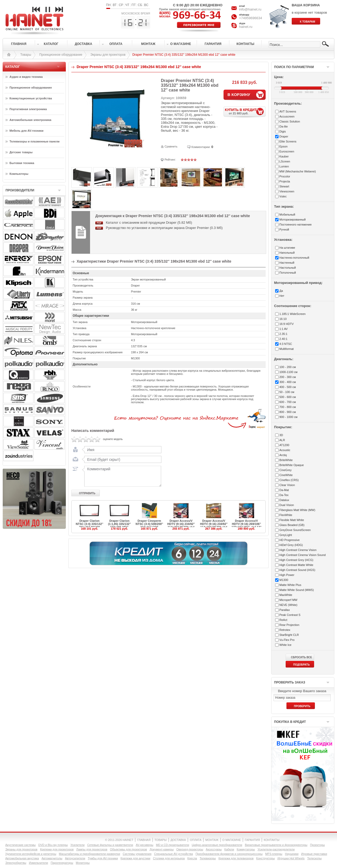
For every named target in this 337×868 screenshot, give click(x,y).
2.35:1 (283, 334)
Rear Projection (289, 625)
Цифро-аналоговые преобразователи (217, 845)
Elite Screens (288, 141)
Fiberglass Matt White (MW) (297, 510)
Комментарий (122, 476)
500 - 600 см (288, 397)
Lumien (284, 166)
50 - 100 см (287, 392)
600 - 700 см (288, 402)
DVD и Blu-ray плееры (53, 845)
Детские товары (21, 152)
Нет (282, 296)
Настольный (288, 268)
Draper (284, 136)
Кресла (192, 858)
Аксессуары (214, 849)
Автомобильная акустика (22, 858)
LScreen (285, 161)
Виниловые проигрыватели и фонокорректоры (276, 845)
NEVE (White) (288, 605)
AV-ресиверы (145, 845)
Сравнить (171, 146)
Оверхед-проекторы (190, 849)
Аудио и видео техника (26, 77)
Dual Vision (287, 505)
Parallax (285, 610)
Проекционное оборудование (61, 55)
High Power (287, 575)
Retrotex (285, 630)
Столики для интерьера (169, 858)
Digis (283, 131)
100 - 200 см (288, 367)
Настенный (287, 263)
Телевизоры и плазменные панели (34, 141)
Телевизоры (208, 858)
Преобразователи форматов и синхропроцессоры (229, 854)
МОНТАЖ (212, 840)
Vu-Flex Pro (287, 640)
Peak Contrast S (290, 615)
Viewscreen (287, 191)
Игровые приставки (314, 854)
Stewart (284, 186)
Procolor (285, 176)
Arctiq (283, 455)
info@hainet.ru (250, 9)
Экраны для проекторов (108, 55)
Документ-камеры (162, 849)
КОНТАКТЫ (272, 840)
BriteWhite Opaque (292, 465)
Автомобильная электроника (30, 120)
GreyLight (286, 535)
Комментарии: (201, 147)
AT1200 (284, 445)
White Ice (285, 645)
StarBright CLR (289, 635)
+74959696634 (251, 18)
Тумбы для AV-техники (103, 858)
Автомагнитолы (52, 858)
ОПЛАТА (196, 840)
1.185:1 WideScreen (293, 314)
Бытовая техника (22, 163)
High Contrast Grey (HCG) (296, 560)
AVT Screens (288, 111)
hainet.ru (246, 27)
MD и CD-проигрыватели (172, 845)
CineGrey (285, 470)
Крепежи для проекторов (57, 849)
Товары (26, 55)
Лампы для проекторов (92, 849)
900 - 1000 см (288, 417)
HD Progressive (289, 540)
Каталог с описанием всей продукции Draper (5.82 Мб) (149, 223)
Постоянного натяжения (295, 224)
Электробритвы (16, 863)
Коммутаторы (246, 849)
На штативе (287, 248)
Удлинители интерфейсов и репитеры (31, 854)
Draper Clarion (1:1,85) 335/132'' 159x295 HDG (119, 524)
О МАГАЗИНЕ (232, 840)
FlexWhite (286, 515)
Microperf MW (288, 600)
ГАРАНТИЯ (252, 840)
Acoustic (285, 450)
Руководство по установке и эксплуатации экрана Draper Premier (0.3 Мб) (164, 228)
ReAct (283, 620)
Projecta (285, 181)
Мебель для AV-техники (26, 131)
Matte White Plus (290, 585)
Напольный (287, 253)
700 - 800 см (288, 407)
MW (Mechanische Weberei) (298, 171)
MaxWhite (286, 595)
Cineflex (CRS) (289, 480)
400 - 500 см (288, 387)
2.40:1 (283, 339)
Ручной (284, 229)
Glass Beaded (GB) (292, 525)
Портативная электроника (28, 109)
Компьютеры (19, 174)
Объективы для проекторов (129, 849)
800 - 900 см (288, 412)
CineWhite (286, 475)
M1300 (284, 580)
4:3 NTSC (286, 344)
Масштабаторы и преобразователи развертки (90, 854)
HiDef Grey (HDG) (291, 545)
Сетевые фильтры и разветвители (110, 845)
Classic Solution (290, 121)
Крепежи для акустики (135, 858)
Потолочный (288, 273)
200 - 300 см (288, 377)
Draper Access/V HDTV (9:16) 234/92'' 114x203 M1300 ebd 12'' (181, 525)
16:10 (283, 319)
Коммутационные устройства (31, 98)
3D (281, 435)
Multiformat (286, 349)
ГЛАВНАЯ (144, 840)
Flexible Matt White (292, 520)
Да (281, 291)
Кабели (229, 849)
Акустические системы (20, 845)
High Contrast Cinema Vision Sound (303, 555)
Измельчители (39, 863)
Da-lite (284, 126)
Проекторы (317, 845)
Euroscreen (287, 151)
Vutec (283, 196)
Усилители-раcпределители (276, 849)
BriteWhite (286, 460)
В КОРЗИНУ (239, 95)
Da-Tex (284, 495)
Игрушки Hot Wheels (291, 858)
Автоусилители (75, 858)
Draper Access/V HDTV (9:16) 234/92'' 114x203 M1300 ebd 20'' (214, 525)
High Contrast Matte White (296, 565)
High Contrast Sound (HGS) (297, 570)
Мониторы (83, 863)
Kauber (284, 156)
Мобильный (287, 215)
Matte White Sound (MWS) (297, 590)
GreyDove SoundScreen (295, 530)
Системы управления (137, 854)
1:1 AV (284, 329)
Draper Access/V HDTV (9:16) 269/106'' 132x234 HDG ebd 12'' (246, 524)
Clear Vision (287, 485)
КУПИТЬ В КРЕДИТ (245, 111)
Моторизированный (293, 219)
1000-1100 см (288, 372)
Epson (283, 146)
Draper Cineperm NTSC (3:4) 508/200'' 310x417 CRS (149, 524)
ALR (282, 440)
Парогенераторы (62, 863)
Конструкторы (266, 858)
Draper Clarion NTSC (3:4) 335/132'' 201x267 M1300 (90, 524)
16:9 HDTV (286, 324)
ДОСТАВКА (178, 840)
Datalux (284, 500)
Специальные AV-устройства (173, 854)
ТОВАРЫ (161, 840)
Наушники (292, 854)
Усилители (77, 845)
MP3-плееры (274, 854)
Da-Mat (284, 490)
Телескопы (314, 858)
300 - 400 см (288, 382)
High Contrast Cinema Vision (298, 550)
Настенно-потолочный (294, 258)
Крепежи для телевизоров (236, 858)
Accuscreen (287, 116)
